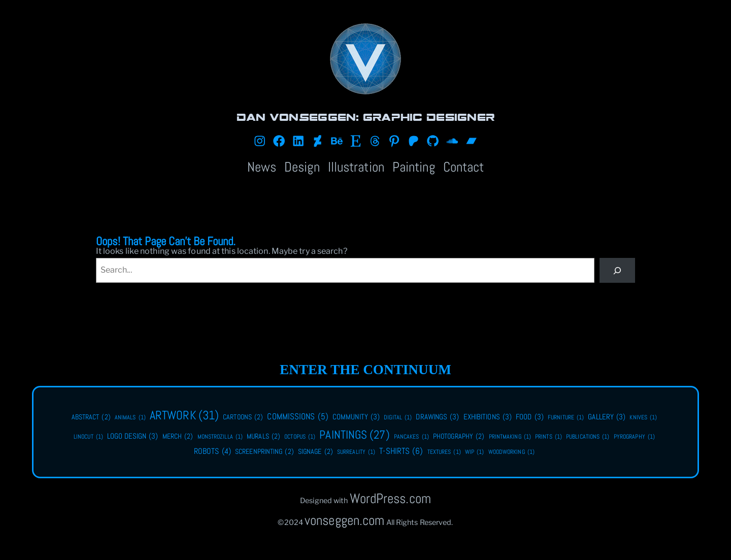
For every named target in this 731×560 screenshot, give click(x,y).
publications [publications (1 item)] (588, 437)
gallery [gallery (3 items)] (607, 417)
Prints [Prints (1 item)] (549, 437)
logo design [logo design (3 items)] (132, 436)
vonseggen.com (344, 520)
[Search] (618, 270)
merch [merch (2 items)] (178, 437)
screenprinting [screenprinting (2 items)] (264, 452)
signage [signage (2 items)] (315, 452)
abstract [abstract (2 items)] (91, 417)
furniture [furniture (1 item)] (566, 418)
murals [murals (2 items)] (263, 437)
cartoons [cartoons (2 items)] (243, 417)
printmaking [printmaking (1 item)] (510, 437)
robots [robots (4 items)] (212, 451)
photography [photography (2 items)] (459, 437)
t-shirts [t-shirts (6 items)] (401, 451)
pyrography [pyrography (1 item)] (634, 437)
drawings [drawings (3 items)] (437, 417)
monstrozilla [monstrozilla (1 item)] (220, 437)
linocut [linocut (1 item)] (88, 437)
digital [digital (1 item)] (398, 418)
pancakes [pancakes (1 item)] (411, 437)
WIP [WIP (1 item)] (475, 452)
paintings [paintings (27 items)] (354, 435)
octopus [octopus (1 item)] (300, 437)
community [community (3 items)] (356, 417)
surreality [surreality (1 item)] (356, 452)
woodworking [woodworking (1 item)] (511, 452)
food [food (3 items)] (530, 417)
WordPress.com (390, 498)
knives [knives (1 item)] (643, 418)
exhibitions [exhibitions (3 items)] (488, 417)
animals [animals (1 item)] (130, 418)
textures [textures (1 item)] (444, 452)
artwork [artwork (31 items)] (184, 415)
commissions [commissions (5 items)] (297, 417)
